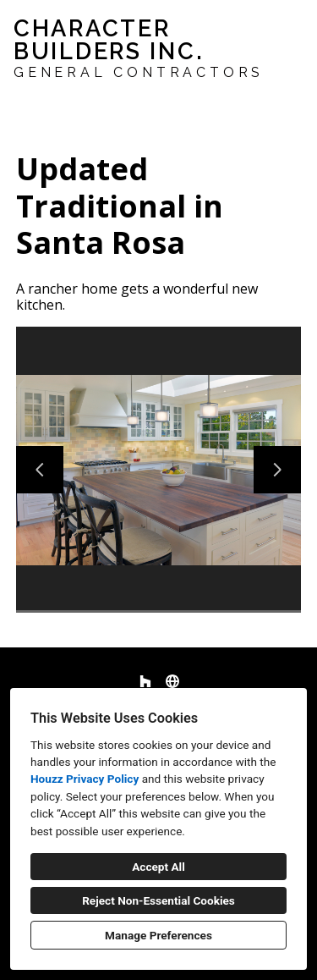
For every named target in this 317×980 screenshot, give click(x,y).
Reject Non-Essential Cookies (158, 900)
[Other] (172, 681)
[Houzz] (145, 681)
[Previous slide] (40, 470)
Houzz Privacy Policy (85, 779)
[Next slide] (277, 470)
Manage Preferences (158, 935)
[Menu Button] (290, 30)
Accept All (158, 867)
